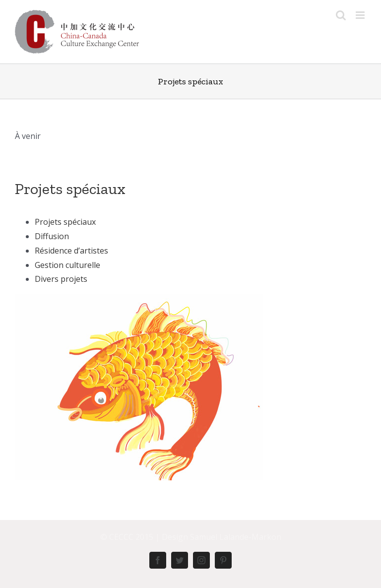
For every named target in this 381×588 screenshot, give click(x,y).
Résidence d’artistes (71, 251)
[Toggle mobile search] (341, 15)
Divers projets (61, 279)
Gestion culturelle (67, 265)
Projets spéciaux (70, 189)
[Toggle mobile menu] (361, 15)
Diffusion (52, 236)
